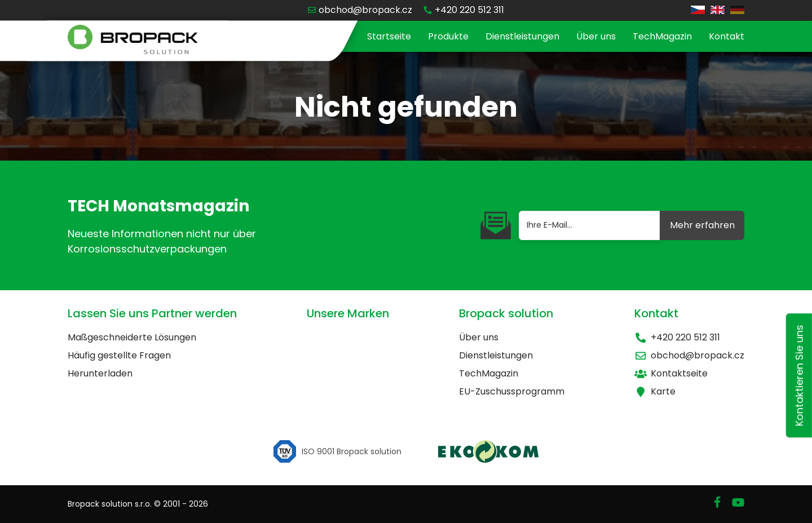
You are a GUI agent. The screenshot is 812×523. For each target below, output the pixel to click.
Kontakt (727, 36)
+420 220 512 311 (677, 337)
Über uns (596, 36)
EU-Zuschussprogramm (512, 391)
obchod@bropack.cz (689, 355)
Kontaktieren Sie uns (799, 376)
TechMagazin (662, 36)
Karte (655, 391)
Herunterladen (100, 373)
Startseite (389, 36)
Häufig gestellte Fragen (119, 355)
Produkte (448, 36)
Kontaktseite (671, 373)
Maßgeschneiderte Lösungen (132, 337)
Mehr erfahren (702, 225)
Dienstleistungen (522, 36)
